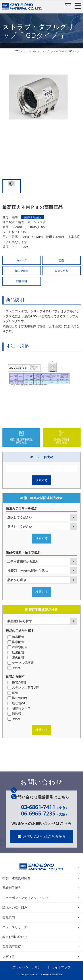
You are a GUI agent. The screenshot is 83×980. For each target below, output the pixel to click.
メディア (9, 956)
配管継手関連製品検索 (62, 441)
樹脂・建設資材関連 (16, 878)
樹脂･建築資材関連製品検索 (21, 441)
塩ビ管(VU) (18, 703)
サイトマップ (61, 967)
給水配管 (16, 637)
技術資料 (22, 281)
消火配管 (16, 657)
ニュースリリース (15, 927)
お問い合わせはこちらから (44, 836)
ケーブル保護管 (21, 663)
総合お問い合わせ (15, 937)
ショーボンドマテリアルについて (26, 898)
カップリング (30, 51)
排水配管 (16, 642)
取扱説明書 (61, 271)
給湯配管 (16, 652)
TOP (18, 51)
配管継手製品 (12, 888)
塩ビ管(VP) (18, 698)
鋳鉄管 (15, 713)
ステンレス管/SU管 (24, 687)
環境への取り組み (15, 907)
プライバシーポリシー (28, 967)
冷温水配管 (18, 647)
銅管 (13, 693)
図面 (61, 260)
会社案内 (9, 917)
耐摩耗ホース (20, 708)
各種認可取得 (12, 947)
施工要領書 (22, 271)
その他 (15, 668)
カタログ (22, 260)
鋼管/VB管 (17, 682)
